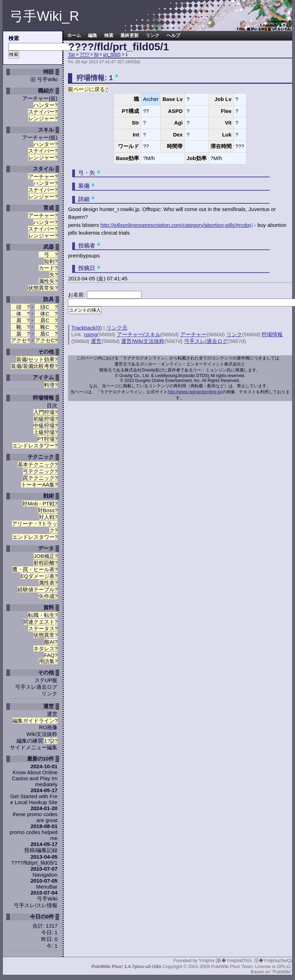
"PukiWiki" (282, 972)
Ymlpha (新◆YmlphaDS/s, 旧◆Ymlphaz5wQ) (245, 960)
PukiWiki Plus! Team (232, 966)
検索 (109, 36)
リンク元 (117, 328)
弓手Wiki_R (44, 16)
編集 (93, 36)
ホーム (74, 36)
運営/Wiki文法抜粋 (143, 341)
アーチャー (35, 98)
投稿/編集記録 (41, 850)
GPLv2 (284, 966)
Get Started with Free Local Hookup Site (34, 799)
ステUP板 (46, 680)
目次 (52, 405)
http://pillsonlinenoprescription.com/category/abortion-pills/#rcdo (177, 225)
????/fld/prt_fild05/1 (118, 47)
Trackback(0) (86, 328)
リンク (49, 693)
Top (71, 55)
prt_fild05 (112, 55)
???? (84, 55)
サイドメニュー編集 (34, 747)
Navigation (45, 875)
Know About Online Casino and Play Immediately (34, 778)
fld (96, 55)
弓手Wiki (47, 899)
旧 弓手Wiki (44, 79)
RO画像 (48, 727)
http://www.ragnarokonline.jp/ (195, 392)
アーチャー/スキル (139, 334)
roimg (90, 334)
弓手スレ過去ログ (36, 687)
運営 (52, 714)
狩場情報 (272, 334)
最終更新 (130, 36)
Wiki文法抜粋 (42, 734)
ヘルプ (173, 36)
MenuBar (47, 887)
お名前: (77, 295)
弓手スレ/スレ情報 (36, 905)
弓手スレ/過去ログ (206, 341)
